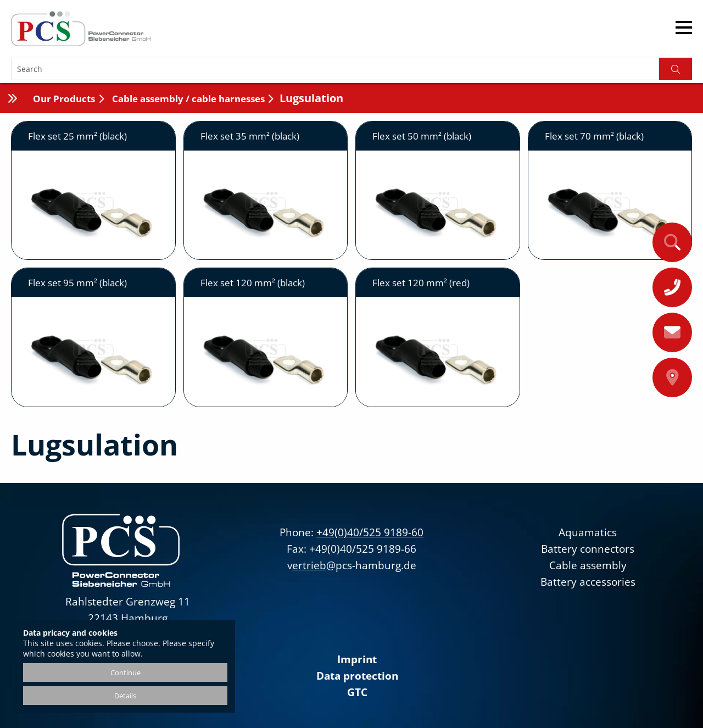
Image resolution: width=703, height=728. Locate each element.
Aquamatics (588, 532)
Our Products (64, 99)
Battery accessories (588, 582)
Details (125, 696)
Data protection (357, 676)
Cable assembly (588, 565)
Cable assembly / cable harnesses (187, 99)
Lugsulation (311, 98)
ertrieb (309, 565)
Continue (125, 673)
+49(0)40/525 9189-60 (370, 532)
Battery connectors (588, 549)
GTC (357, 692)
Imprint (357, 659)
